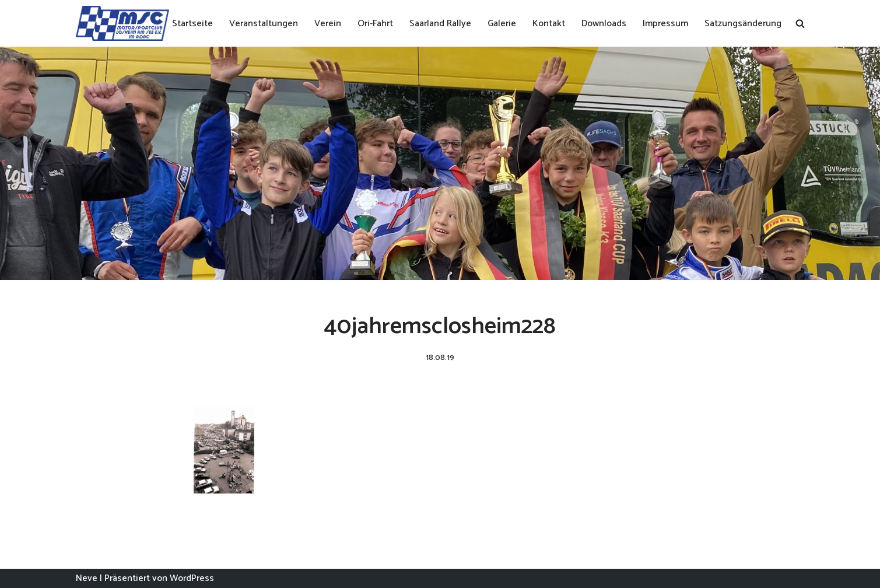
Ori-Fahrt (375, 24)
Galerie (502, 24)
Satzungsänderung (743, 24)
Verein (328, 24)
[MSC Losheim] (122, 23)
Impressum (665, 24)
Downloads (604, 24)
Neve (87, 578)
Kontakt (549, 24)
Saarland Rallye (440, 24)
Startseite (192, 24)
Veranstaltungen (264, 24)
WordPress (192, 578)
